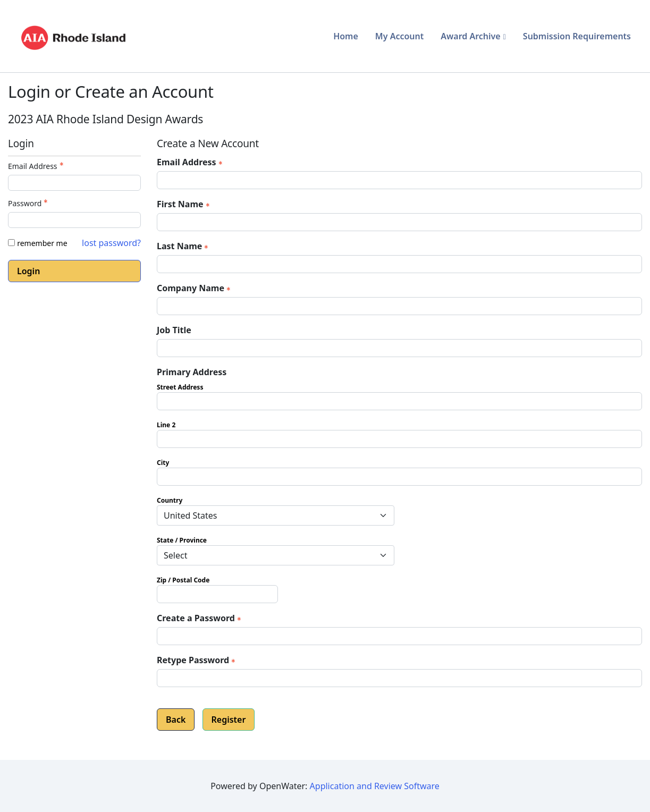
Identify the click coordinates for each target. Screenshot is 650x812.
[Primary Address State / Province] (276, 555)
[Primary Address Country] (276, 515)
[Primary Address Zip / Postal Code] (217, 594)
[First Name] (399, 222)
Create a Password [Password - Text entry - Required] (200, 618)
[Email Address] (399, 180)
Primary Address (192, 372)
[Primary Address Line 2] (399, 439)
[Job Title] (399, 348)
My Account (399, 36)
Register (229, 720)
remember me (42, 243)
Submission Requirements (577, 36)
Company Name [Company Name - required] (195, 288)
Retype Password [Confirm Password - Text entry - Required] (197, 660)
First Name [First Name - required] (184, 204)
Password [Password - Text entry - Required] (29, 203)
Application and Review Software (375, 786)
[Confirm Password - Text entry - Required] (399, 678)
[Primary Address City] (399, 477)
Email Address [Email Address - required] (191, 162)
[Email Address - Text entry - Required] (74, 183)
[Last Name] (399, 264)
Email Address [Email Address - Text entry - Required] (37, 166)
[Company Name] (399, 306)
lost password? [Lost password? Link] (111, 243)
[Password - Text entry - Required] (74, 220)
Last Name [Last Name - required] (184, 246)
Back (176, 720)
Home (346, 36)
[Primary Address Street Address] (399, 401)
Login (28, 271)
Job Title (174, 330)
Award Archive (470, 36)
